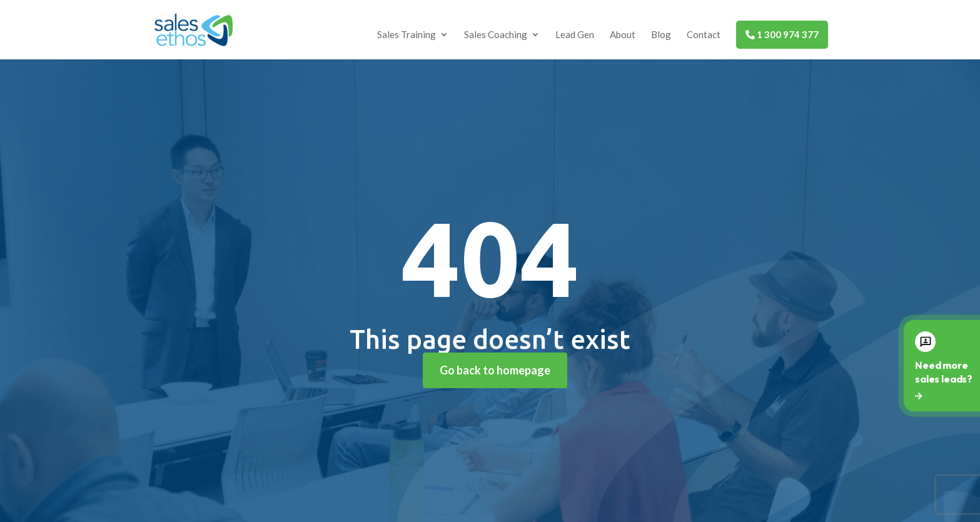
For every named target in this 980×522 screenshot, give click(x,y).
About (623, 35)
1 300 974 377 (782, 34)
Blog (661, 35)
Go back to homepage (495, 370)
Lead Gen (575, 35)
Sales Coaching (496, 35)
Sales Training (407, 35)
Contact (704, 35)
